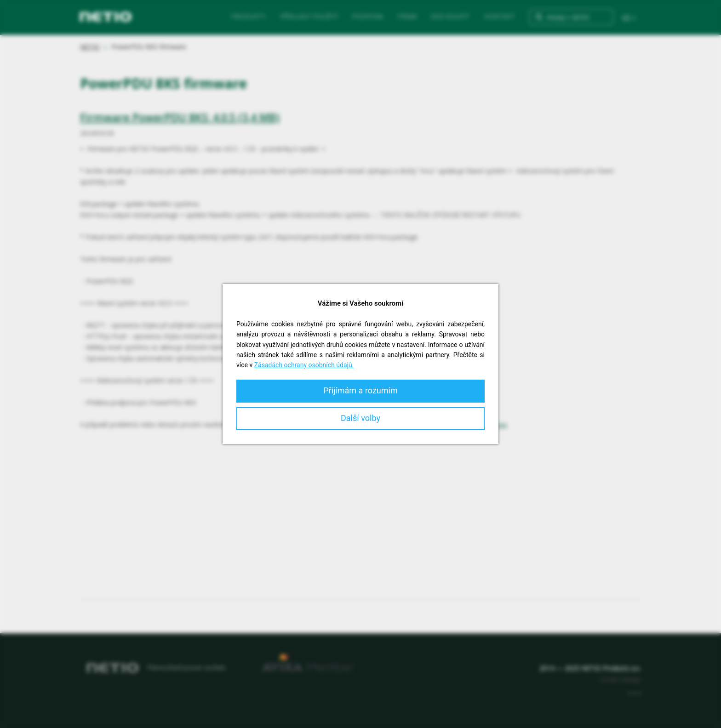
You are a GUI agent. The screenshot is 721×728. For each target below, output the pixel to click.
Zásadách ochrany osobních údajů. (304, 365)
